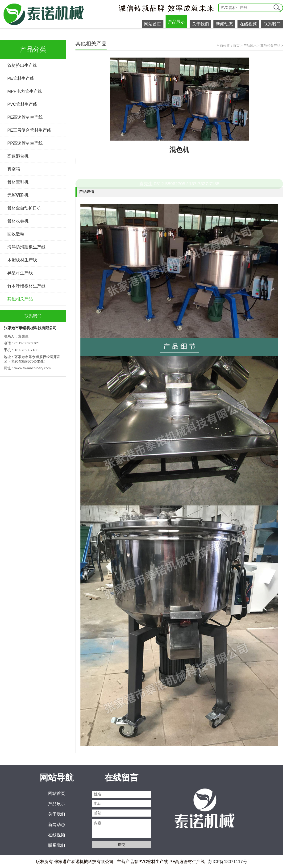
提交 (277, 8)
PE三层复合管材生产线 (29, 130)
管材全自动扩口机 (24, 208)
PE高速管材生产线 (25, 117)
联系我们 (272, 24)
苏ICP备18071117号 (228, 862)
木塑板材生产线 (22, 260)
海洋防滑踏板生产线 (26, 247)
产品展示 (176, 22)
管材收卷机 (18, 221)
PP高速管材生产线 (25, 143)
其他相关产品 (20, 299)
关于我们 (200, 24)
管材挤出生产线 (22, 65)
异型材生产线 (20, 273)
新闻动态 (224, 24)
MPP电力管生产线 (25, 91)
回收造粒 (16, 234)
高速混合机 (18, 156)
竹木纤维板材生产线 (26, 286)
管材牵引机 (18, 182)
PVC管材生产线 (22, 104)
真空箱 (14, 169)
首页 (236, 46)
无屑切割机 (18, 195)
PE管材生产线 (21, 78)
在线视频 (248, 24)
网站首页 (153, 24)
